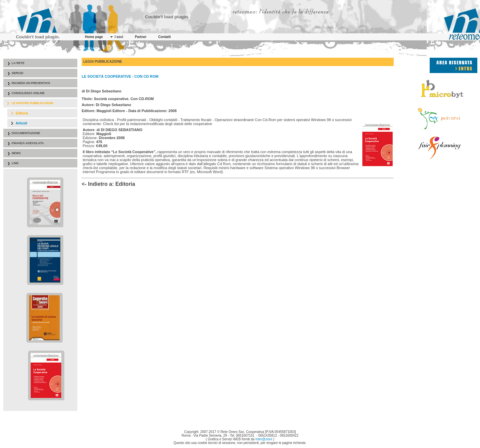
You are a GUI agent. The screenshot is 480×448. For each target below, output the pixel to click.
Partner (140, 37)
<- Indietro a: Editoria (108, 184)
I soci (119, 37)
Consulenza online (28, 93)
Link (15, 163)
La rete (18, 63)
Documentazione (26, 133)
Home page (94, 37)
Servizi (17, 73)
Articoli (21, 123)
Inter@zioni (264, 439)
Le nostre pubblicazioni (32, 103)
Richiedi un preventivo (31, 83)
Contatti (165, 37)
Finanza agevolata (28, 143)
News (16, 153)
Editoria (22, 113)
